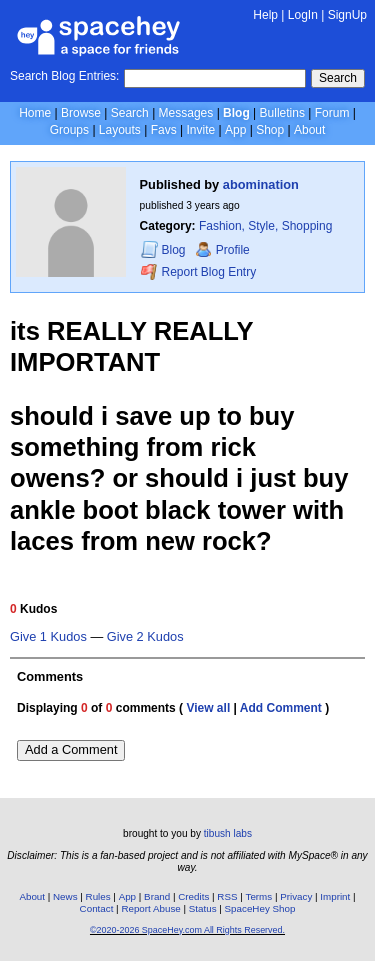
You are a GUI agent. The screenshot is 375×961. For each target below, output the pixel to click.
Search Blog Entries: (64, 76)
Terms (259, 896)
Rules (98, 896)
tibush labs (228, 833)
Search (338, 78)
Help (265, 15)
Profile (222, 250)
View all (208, 708)
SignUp (347, 15)
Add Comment (281, 708)
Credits (193, 896)
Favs (164, 130)
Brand (157, 896)
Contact (97, 908)
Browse (81, 113)
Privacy (296, 896)
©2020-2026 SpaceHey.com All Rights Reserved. (187, 930)
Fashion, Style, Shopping (265, 226)
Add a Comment (71, 749)
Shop (270, 130)
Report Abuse (150, 908)
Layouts (120, 130)
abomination (261, 184)
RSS (227, 896)
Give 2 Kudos (145, 637)
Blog (236, 113)
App (235, 130)
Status (203, 908)
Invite (200, 130)
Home (35, 113)
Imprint (335, 896)
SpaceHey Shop (260, 908)
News (65, 896)
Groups (69, 130)
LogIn (303, 15)
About (309, 130)
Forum (332, 113)
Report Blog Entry (198, 271)
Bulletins (282, 113)
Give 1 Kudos (48, 637)
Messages (186, 113)
